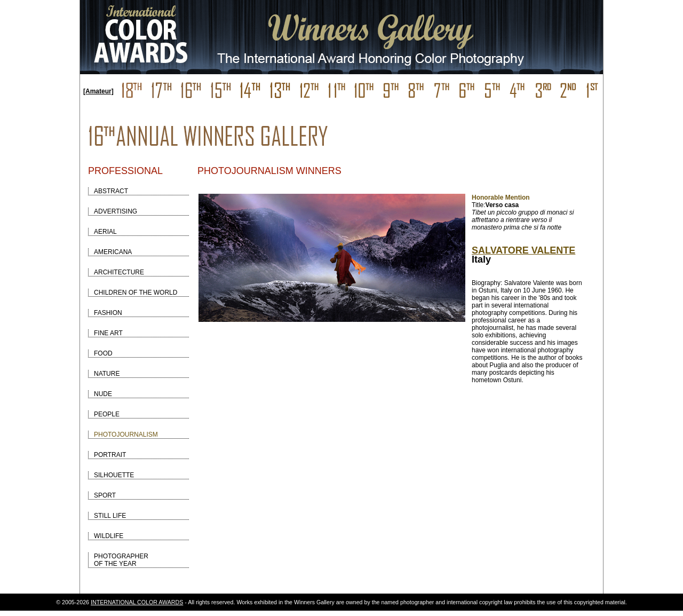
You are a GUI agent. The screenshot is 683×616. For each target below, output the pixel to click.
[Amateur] (98, 91)
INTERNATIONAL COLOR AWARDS (137, 602)
